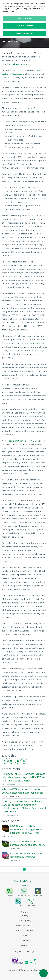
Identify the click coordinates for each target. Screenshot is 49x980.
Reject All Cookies (24, 26)
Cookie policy (24, 921)
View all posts (25, 870)
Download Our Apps (24, 884)
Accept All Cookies (24, 33)
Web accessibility (24, 926)
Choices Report (37, 343)
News (24, 936)
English (18, 952)
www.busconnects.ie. (19, 64)
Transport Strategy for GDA (22, 441)
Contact (25, 912)
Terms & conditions (24, 931)
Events (25, 940)
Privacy (25, 916)
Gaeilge (31, 952)
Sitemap (25, 945)
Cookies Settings (24, 18)
